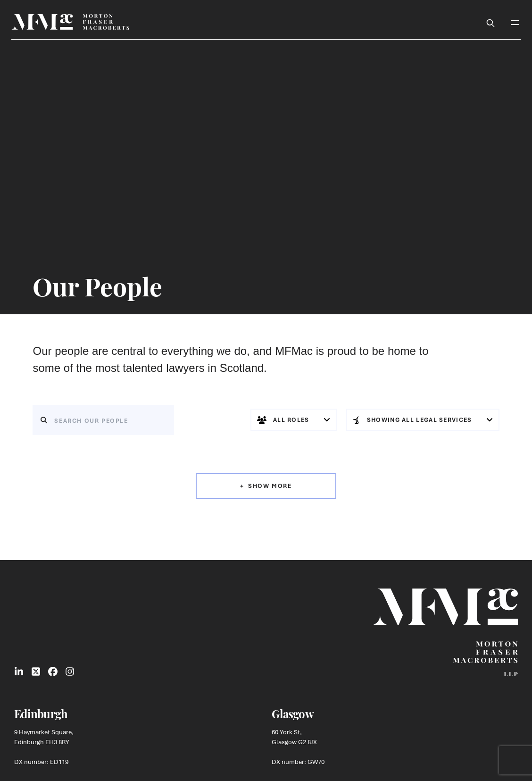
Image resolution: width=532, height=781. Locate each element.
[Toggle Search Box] (490, 22)
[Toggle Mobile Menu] (515, 22)
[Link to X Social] (36, 672)
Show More (270, 486)
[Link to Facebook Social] (53, 672)
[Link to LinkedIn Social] (19, 672)
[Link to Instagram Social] (70, 672)
